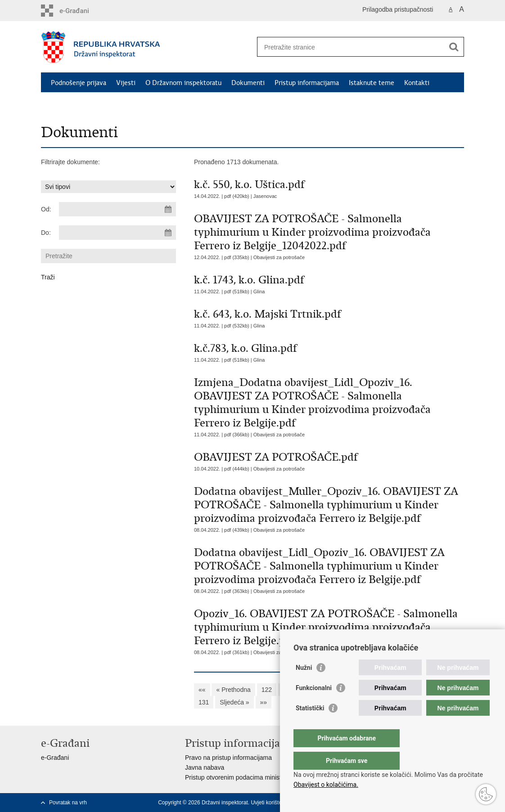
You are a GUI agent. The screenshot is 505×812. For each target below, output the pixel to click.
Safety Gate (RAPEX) (82, 103)
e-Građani (55, 758)
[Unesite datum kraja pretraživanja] (117, 233)
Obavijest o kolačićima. (326, 785)
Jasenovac (265, 196)
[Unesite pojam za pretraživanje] (351, 47)
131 (204, 702)
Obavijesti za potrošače (279, 257)
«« (202, 690)
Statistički (310, 726)
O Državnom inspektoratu (183, 83)
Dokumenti (248, 83)
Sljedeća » (234, 702)
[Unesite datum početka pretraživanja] (117, 209)
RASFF (132, 103)
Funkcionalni (314, 706)
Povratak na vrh (68, 803)
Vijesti (126, 83)
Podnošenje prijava (79, 83)
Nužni (304, 686)
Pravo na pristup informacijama (228, 758)
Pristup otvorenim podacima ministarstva (242, 777)
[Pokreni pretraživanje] (454, 47)
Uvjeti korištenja (270, 803)
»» (264, 702)
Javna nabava (205, 767)
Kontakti (417, 83)
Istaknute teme (372, 83)
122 (267, 690)
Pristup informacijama (307, 83)
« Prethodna (233, 690)
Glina (259, 292)
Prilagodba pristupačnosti (398, 9)
